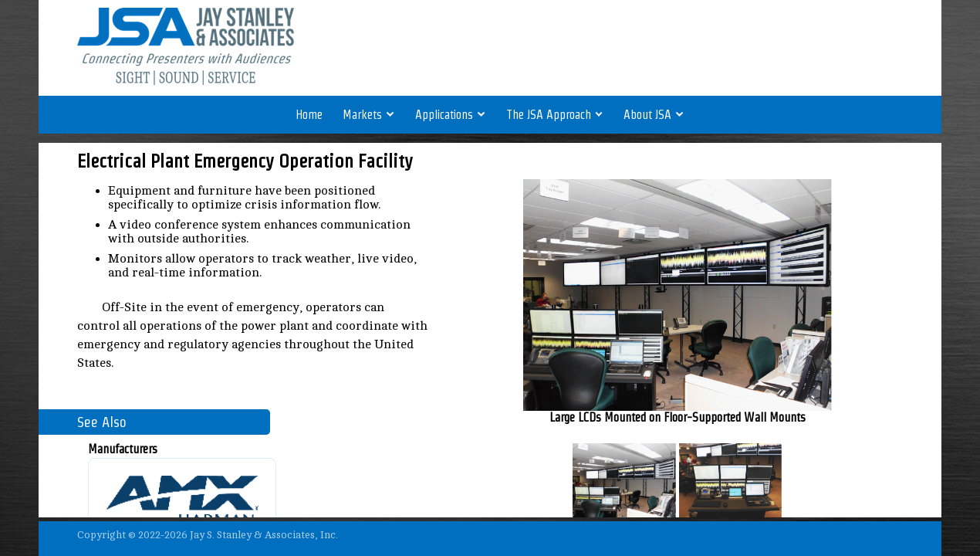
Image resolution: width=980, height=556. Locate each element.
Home (309, 115)
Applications (451, 115)
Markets (369, 115)
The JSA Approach (555, 115)
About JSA (654, 115)
